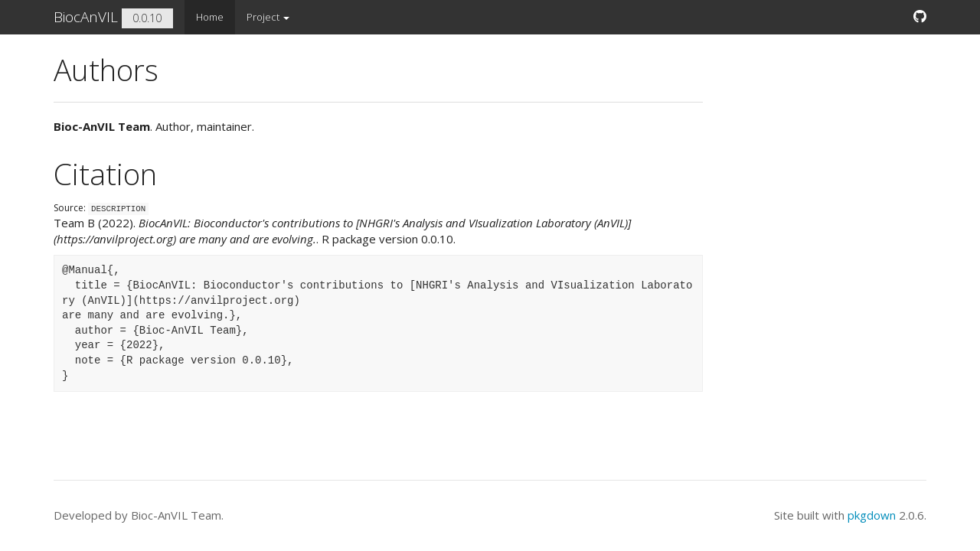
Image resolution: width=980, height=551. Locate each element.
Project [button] (268, 17)
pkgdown (872, 515)
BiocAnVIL (86, 17)
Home (210, 17)
